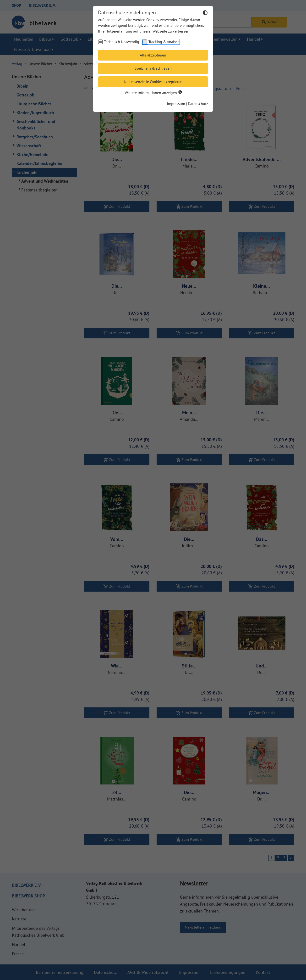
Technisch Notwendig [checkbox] (122, 42)
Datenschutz (198, 104)
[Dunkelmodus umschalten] (205, 13)
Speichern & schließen (153, 68)
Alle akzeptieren (153, 55)
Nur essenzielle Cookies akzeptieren (153, 82)
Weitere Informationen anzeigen (153, 93)
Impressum (176, 104)
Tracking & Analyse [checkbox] (164, 42)
